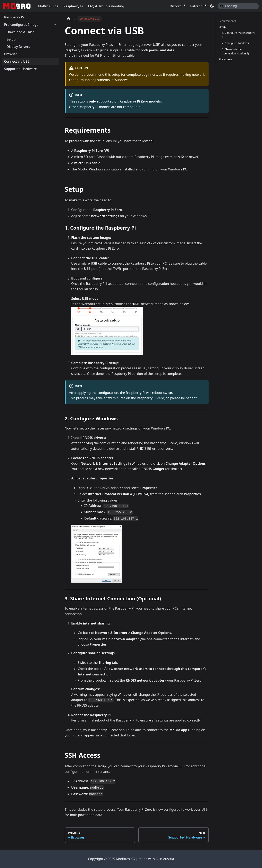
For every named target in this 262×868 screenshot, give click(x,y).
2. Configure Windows (235, 43)
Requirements (227, 21)
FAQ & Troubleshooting (106, 6)
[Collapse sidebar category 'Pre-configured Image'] (55, 25)
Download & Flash (21, 32)
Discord (177, 6)
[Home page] (69, 19)
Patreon (198, 6)
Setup (11, 39)
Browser (11, 54)
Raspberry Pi (73, 6)
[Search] (238, 6)
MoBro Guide (48, 6)
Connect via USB (17, 61)
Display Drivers (18, 47)
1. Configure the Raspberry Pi (238, 35)
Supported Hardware (20, 69)
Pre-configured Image (21, 25)
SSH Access (225, 59)
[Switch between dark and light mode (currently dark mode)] (212, 6)
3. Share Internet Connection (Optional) (235, 51)
